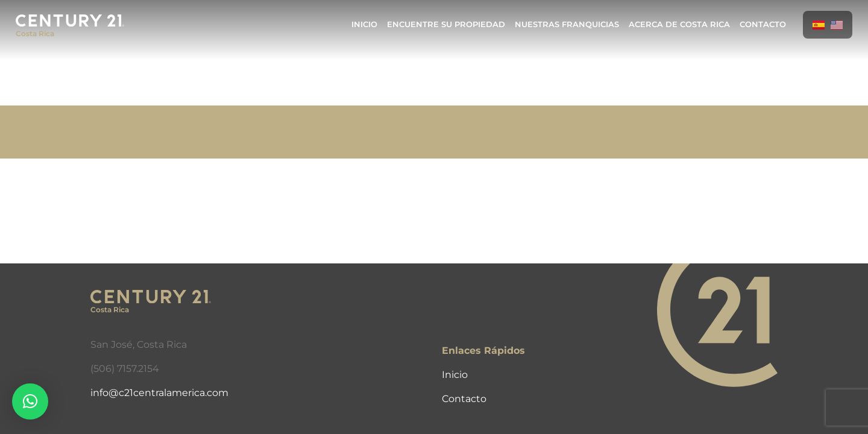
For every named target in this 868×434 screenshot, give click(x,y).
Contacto (763, 24)
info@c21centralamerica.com (159, 393)
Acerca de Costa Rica (679, 24)
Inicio (364, 24)
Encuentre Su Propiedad (446, 24)
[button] (30, 401)
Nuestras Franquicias (567, 24)
